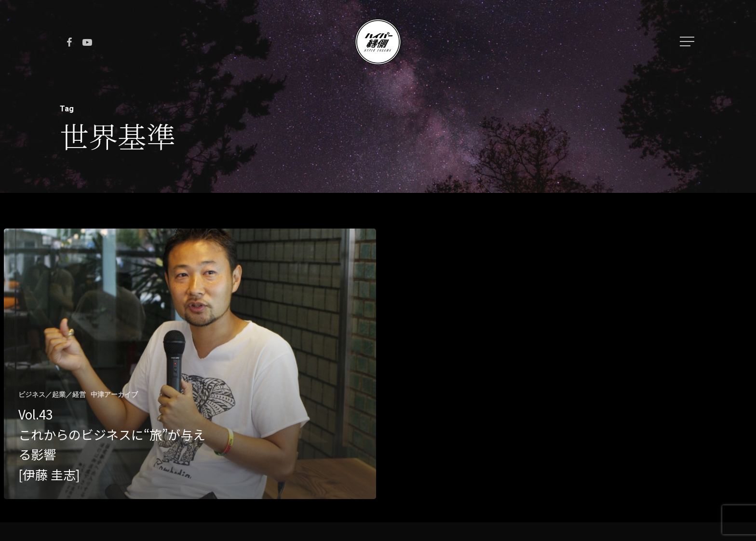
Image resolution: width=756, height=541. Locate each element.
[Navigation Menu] (688, 41)
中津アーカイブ (114, 394)
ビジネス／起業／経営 (52, 394)
